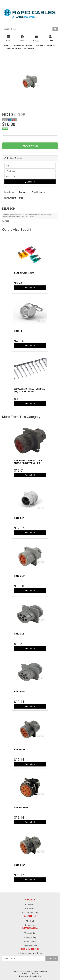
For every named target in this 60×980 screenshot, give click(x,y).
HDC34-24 (19, 331)
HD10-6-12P (20, 634)
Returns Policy (30, 941)
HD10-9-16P (20, 749)
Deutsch (40, 46)
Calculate (30, 182)
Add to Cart (30, 146)
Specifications (38, 192)
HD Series (50, 46)
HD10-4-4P (19, 518)
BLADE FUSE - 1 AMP (24, 273)
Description (9, 192)
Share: (10, 120)
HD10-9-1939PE (21, 807)
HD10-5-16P (29, 48)
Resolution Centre (30, 913)
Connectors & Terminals (23, 46)
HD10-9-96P (20, 865)
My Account (30, 904)
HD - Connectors (14, 48)
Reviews (14, 198)
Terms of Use (30, 933)
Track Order (30, 908)
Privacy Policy (30, 937)
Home (7, 46)
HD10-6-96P (20, 692)
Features (23, 192)
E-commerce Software (27, 976)
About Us (30, 921)
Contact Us (30, 925)
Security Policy (30, 946)
